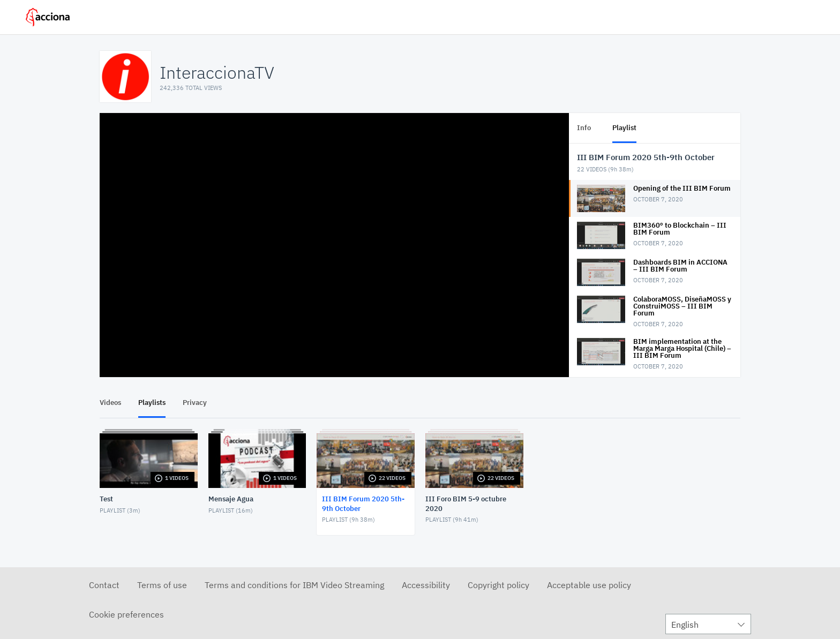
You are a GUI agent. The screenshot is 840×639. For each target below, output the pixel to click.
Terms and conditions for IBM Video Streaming (294, 585)
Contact (104, 585)
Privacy (195, 403)
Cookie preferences (126, 614)
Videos (110, 403)
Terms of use (162, 585)
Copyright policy (498, 585)
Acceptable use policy (589, 585)
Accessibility (426, 585)
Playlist (624, 128)
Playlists (152, 403)
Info (584, 128)
